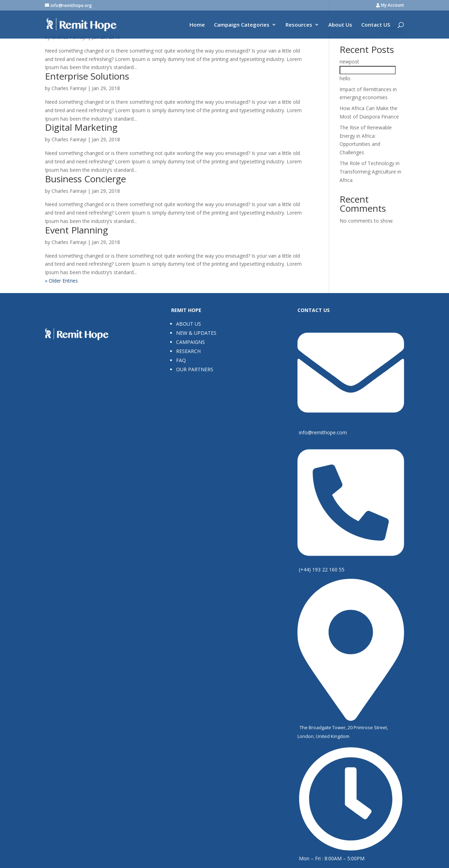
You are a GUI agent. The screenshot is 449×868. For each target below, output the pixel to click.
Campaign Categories (242, 25)
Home (197, 25)
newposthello (368, 70)
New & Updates (196, 333)
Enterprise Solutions (87, 76)
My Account (390, 6)
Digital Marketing (81, 127)
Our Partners (195, 369)
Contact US (376, 25)
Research (188, 351)
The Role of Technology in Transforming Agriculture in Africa (370, 172)
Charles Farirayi (69, 88)
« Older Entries (61, 281)
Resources (299, 25)
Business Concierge (85, 179)
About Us (340, 25)
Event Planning (76, 230)
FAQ (181, 360)
